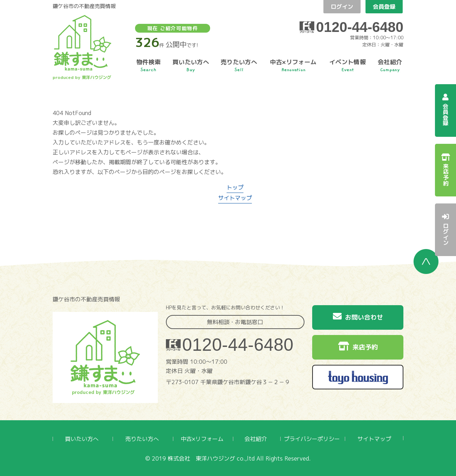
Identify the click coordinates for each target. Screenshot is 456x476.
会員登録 (384, 7)
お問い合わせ (358, 317)
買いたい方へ (82, 439)
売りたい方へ (142, 439)
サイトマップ (235, 198)
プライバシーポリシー (312, 439)
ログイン (342, 7)
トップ (235, 187)
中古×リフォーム (202, 439)
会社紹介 (256, 439)
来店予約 (358, 347)
